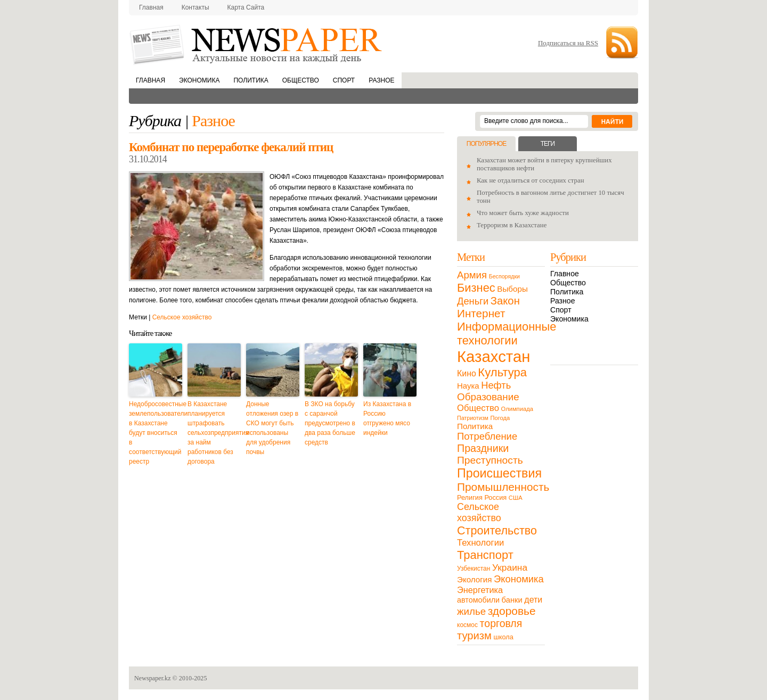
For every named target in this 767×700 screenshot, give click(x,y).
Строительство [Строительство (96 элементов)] (497, 530)
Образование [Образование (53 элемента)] (488, 397)
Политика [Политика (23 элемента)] (475, 426)
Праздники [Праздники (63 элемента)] (483, 448)
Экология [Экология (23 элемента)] (474, 579)
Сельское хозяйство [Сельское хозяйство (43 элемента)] (479, 512)
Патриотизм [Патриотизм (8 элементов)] (473, 418)
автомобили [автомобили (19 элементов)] (478, 600)
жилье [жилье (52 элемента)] (471, 611)
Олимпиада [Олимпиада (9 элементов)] (517, 409)
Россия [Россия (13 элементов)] (495, 497)
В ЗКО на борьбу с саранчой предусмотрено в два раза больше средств (330, 423)
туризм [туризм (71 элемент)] (474, 636)
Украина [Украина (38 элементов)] (510, 567)
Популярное (486, 144)
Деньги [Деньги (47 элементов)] (473, 301)
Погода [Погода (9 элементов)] (500, 418)
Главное (565, 274)
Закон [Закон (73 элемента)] (505, 301)
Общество (301, 80)
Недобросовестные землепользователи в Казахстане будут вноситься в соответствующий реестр (156, 433)
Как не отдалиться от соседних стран (531, 180)
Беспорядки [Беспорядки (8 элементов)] (504, 276)
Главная (151, 7)
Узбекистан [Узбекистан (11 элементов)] (474, 569)
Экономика (199, 80)
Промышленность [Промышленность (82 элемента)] (503, 487)
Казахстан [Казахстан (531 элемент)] (493, 356)
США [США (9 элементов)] (516, 498)
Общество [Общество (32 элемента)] (478, 408)
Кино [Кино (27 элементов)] (467, 373)
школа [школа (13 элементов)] (504, 637)
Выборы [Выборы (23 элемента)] (512, 289)
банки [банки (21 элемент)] (512, 600)
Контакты (195, 7)
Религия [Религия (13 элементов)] (470, 497)
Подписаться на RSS (568, 43)
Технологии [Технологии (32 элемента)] (480, 543)
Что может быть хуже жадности (523, 213)
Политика (251, 80)
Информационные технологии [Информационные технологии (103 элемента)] (507, 333)
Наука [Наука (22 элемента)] (468, 386)
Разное (381, 80)
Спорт (344, 80)
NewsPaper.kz (257, 44)
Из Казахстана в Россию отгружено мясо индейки (387, 418)
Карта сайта (246, 7)
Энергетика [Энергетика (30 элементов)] (480, 590)
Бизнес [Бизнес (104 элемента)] (476, 288)
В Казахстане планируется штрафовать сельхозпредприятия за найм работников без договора (214, 433)
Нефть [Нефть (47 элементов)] (496, 385)
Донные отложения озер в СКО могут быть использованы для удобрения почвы (272, 428)
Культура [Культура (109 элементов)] (502, 372)
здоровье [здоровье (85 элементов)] (512, 611)
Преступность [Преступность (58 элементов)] (490, 460)
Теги (548, 144)
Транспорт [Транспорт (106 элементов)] (485, 555)
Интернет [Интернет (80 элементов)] (481, 313)
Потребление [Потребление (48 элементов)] (487, 436)
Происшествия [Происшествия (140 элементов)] (499, 473)
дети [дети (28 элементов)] (533, 600)
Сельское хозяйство (182, 317)
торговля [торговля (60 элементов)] (501, 623)
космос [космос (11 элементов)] (467, 625)
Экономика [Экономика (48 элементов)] (519, 579)
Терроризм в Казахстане (512, 225)
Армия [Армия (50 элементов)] (472, 275)
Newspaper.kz (153, 678)
